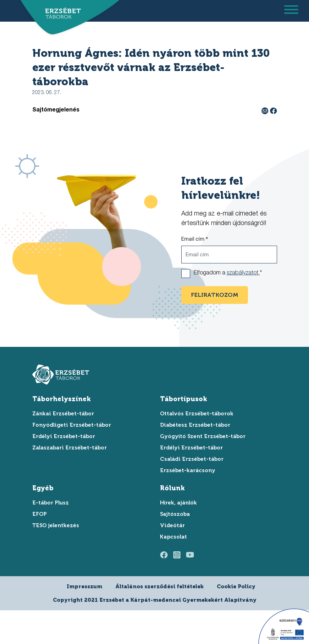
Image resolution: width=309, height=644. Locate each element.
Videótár (172, 525)
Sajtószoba (175, 514)
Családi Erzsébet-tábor (192, 459)
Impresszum (84, 586)
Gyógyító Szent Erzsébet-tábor (203, 436)
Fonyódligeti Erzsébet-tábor (72, 425)
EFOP (40, 514)
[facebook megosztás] (274, 110)
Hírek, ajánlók (178, 503)
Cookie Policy (236, 586)
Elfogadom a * (228, 273)
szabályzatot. (243, 273)
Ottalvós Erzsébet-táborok (197, 414)
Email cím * (195, 239)
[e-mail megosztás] (266, 110)
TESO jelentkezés (56, 525)
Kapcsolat (173, 537)
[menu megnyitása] (291, 11)
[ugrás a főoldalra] (61, 13)
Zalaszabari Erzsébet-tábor (70, 448)
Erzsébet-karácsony (188, 470)
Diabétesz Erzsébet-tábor (195, 425)
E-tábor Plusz (51, 503)
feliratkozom (214, 295)
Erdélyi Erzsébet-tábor (64, 436)
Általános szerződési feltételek (159, 586)
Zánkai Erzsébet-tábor (63, 414)
